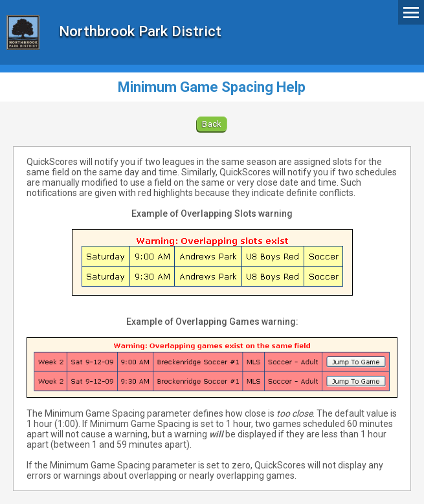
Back (212, 124)
